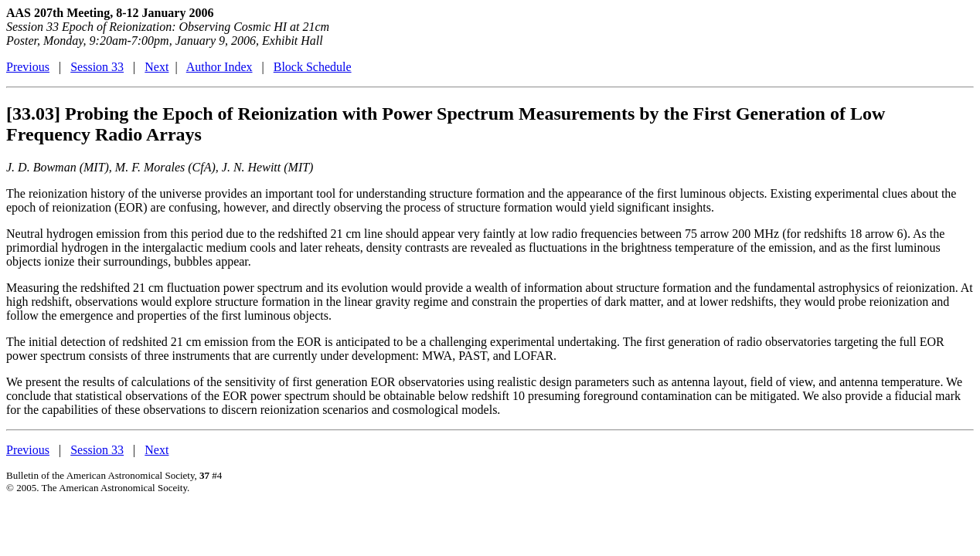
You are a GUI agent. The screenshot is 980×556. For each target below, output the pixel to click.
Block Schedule (313, 67)
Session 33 (97, 67)
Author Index (219, 67)
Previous (28, 67)
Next (157, 67)
